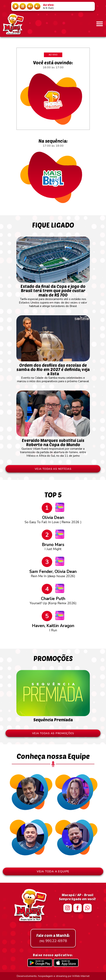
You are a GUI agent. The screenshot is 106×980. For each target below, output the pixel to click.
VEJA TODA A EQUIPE (53, 871)
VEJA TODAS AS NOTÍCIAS (53, 469)
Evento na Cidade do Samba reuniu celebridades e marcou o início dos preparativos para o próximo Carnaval (53, 371)
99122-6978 (53, 938)
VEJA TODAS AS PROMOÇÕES (53, 733)
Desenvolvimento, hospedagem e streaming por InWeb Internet (53, 976)
